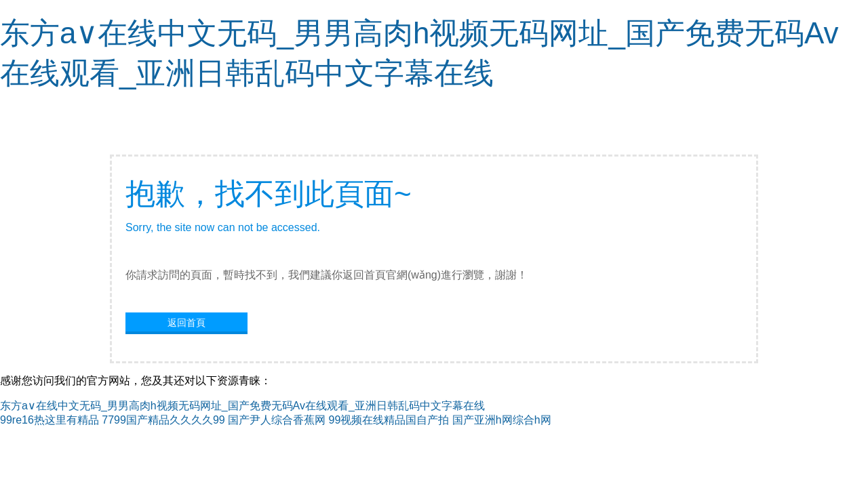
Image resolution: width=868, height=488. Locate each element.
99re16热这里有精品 (50, 420)
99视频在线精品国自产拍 (389, 420)
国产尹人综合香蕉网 (277, 420)
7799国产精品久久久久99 (163, 420)
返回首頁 (186, 323)
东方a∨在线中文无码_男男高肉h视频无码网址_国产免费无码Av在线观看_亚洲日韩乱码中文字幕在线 (242, 406)
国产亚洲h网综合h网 (502, 420)
